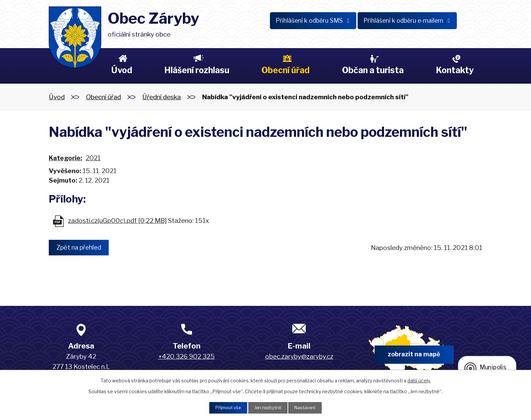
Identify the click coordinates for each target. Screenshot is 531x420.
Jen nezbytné (268, 407)
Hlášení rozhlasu (197, 70)
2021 (93, 158)
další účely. (419, 380)
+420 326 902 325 (186, 356)
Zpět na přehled (82, 248)
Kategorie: (66, 158)
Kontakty (455, 70)
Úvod (122, 70)
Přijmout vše (225, 407)
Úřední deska (162, 97)
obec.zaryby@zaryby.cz (299, 356)
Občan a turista (373, 70)
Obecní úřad (285, 70)
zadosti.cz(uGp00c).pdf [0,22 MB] (117, 221)
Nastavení (308, 407)
